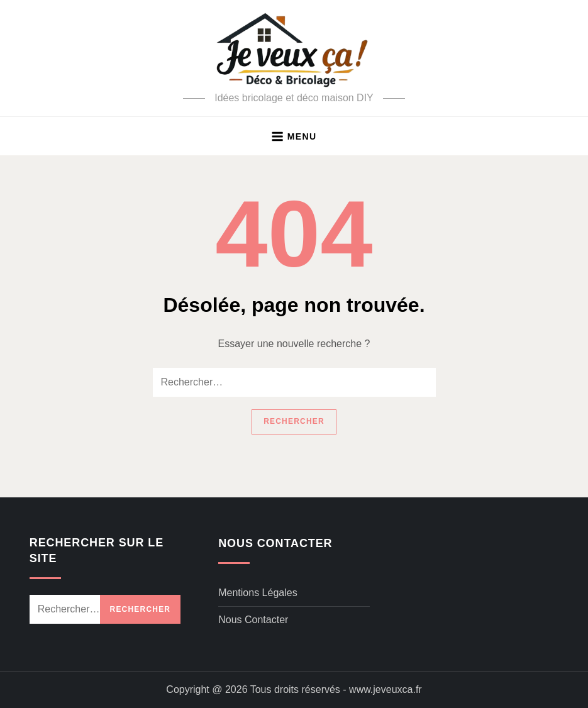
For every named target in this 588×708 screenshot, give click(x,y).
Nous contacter (253, 620)
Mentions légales (258, 593)
